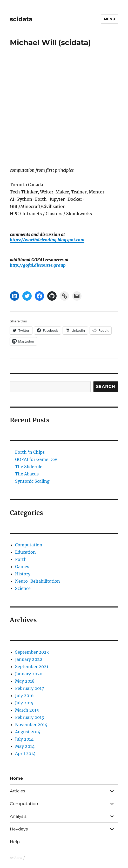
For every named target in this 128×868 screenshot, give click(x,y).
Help (15, 842)
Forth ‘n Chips (30, 452)
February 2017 (29, 688)
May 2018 (25, 681)
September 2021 (32, 667)
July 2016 (24, 696)
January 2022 (29, 659)
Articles (18, 791)
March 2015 (27, 710)
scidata (21, 19)
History (23, 574)
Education (25, 552)
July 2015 (24, 703)
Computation (29, 545)
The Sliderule (29, 467)
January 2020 (29, 674)
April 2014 (25, 754)
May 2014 (25, 746)
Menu (110, 19)
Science (23, 588)
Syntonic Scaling (32, 481)
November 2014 (31, 725)
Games (22, 567)
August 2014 (28, 732)
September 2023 (32, 652)
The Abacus (27, 474)
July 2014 (24, 739)
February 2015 (30, 717)
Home (16, 778)
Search (106, 386)
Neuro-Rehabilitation (38, 581)
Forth (21, 559)
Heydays (19, 829)
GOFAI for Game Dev (36, 459)
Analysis (18, 816)
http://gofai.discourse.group (38, 265)
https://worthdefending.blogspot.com (47, 240)
